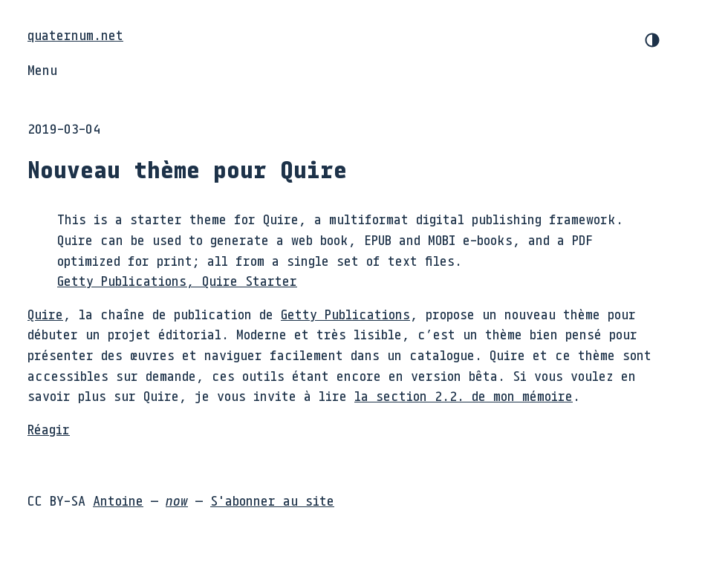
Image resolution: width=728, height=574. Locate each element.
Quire (45, 314)
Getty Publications (345, 314)
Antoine (118, 500)
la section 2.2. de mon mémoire (464, 396)
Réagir (49, 429)
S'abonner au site (272, 500)
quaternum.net (75, 35)
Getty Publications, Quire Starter (177, 281)
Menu (42, 70)
